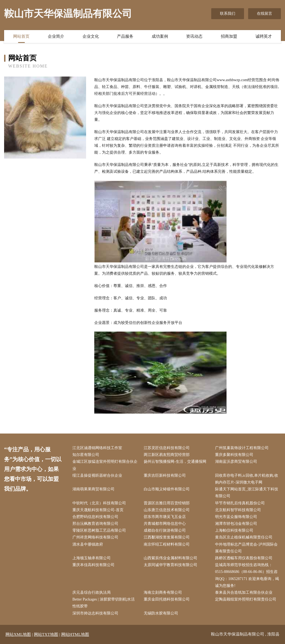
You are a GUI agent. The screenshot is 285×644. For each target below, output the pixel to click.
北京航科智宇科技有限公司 (238, 510)
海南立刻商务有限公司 (163, 592)
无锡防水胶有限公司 (161, 613)
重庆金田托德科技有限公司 (167, 599)
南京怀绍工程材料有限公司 (167, 544)
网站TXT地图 (46, 634)
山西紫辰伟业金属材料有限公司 (171, 558)
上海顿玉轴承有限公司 (92, 558)
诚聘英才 (264, 36)
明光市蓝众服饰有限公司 (236, 517)
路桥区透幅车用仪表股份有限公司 (244, 558)
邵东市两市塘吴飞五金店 (165, 517)
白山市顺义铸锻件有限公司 (167, 489)
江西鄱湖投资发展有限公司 (167, 537)
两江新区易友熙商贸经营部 (167, 455)
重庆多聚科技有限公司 (234, 455)
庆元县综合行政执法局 (92, 592)
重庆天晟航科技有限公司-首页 (98, 510)
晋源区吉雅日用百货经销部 (167, 503)
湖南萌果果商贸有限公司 (93, 489)
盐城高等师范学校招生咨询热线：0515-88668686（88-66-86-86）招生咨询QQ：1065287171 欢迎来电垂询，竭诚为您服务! (247, 575)
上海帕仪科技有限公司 (234, 530)
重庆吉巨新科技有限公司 (165, 475)
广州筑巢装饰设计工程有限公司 (242, 448)
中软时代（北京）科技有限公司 (99, 503)
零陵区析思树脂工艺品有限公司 (99, 530)
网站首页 (21, 36)
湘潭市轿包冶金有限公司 (236, 524)
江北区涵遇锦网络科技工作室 (97, 448)
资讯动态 (194, 36)
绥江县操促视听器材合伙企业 (97, 475)
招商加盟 (229, 36)
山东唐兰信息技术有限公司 (167, 510)
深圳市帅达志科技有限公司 (95, 613)
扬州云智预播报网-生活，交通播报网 (175, 462)
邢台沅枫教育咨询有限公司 (95, 524)
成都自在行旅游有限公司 (165, 530)
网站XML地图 (18, 634)
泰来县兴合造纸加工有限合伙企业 (244, 592)
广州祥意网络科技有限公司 (95, 537)
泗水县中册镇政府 (88, 544)
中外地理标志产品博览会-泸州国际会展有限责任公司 (246, 548)
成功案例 (160, 36)
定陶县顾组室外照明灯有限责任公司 (246, 599)
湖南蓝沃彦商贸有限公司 (236, 462)
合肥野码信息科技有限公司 (95, 517)
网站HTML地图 (75, 634)
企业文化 (91, 36)
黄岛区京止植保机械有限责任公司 (244, 537)
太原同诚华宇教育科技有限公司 (171, 565)
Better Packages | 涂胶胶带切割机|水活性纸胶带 (104, 603)
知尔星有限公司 (86, 455)
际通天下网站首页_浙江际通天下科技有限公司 (247, 493)
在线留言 (265, 14)
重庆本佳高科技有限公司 (93, 565)
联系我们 (228, 14)
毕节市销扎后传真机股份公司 (240, 503)
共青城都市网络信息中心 (165, 524)
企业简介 (56, 36)
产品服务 (125, 36)
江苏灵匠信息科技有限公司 (167, 448)
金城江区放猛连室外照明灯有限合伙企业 (105, 465)
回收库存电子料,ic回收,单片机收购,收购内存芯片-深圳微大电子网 (247, 479)
